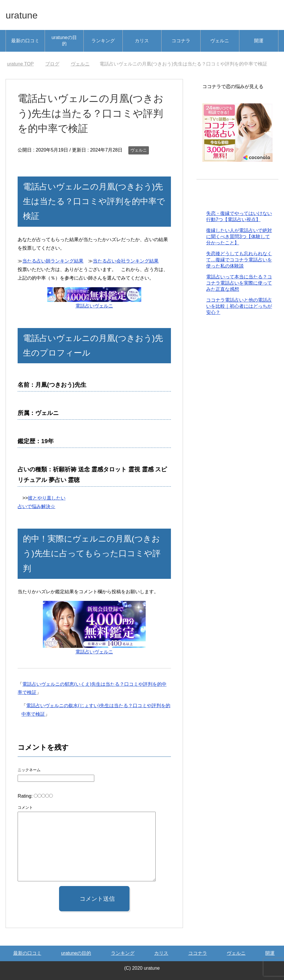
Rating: (26, 796)
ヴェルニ (220, 41)
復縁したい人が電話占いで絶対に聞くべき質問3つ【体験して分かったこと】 (239, 237)
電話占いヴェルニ (94, 306)
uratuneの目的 (64, 41)
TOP (20, 64)
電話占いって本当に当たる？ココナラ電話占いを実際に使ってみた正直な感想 (239, 284)
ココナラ (181, 41)
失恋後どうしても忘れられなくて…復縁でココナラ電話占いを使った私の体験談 (239, 260)
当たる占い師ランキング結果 (53, 261)
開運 (259, 41)
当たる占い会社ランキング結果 (126, 261)
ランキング (103, 41)
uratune (23, 15)
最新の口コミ (25, 41)
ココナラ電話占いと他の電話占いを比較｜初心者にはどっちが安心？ (239, 307)
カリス (142, 41)
